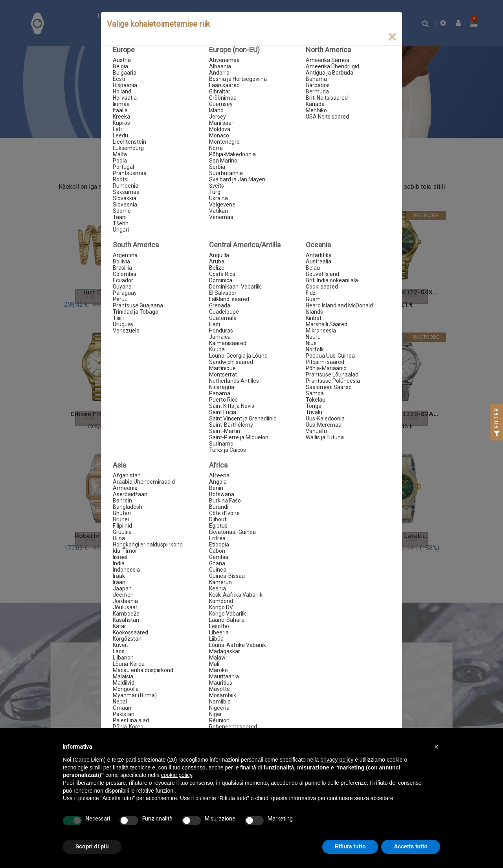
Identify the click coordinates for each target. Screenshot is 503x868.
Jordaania (125, 601)
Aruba (217, 261)
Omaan (122, 708)
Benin (216, 488)
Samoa (315, 393)
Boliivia (121, 261)
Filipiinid (122, 526)
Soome (122, 211)
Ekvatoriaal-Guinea (232, 532)
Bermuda (317, 91)
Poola (120, 161)
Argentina (125, 255)
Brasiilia (122, 268)
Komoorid (221, 601)
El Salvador (223, 293)
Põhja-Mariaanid (326, 368)
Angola (218, 482)
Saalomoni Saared (329, 387)
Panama (220, 393)
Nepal (120, 702)
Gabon (217, 551)
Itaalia (120, 110)
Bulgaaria (125, 73)
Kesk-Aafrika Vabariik (236, 595)
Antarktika (319, 255)
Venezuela (126, 331)
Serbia (217, 167)
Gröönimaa (223, 98)
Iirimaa (121, 104)
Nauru (313, 337)
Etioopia (219, 545)
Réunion (219, 720)
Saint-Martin (225, 431)
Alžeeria (219, 475)
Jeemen (123, 595)
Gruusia (122, 532)
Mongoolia (126, 689)
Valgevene (222, 205)
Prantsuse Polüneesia (333, 381)
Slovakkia (125, 198)
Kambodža (126, 614)
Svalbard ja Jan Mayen (237, 179)
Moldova (220, 129)
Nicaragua (222, 387)
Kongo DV (221, 607)
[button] (436, 747)
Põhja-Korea (128, 727)
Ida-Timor (125, 551)
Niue (311, 343)
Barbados (318, 85)
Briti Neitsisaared (327, 98)
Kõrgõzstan (127, 639)
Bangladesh (128, 507)
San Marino (223, 161)
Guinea (218, 570)
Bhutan (122, 513)
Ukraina (218, 198)
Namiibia (220, 702)
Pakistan (124, 714)
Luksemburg (128, 148)
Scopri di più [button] (92, 846)
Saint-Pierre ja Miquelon (239, 437)
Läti (117, 129)
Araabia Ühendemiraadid (144, 482)
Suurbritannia (226, 173)
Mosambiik (223, 695)
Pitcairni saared (325, 362)
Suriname (221, 444)
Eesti (119, 79)
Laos (119, 651)
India (119, 563)
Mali (214, 664)
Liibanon (123, 658)
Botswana (222, 494)
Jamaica (220, 337)
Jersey (218, 117)
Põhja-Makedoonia (232, 154)
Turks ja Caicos (228, 450)
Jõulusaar (125, 607)
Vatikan (218, 211)
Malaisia (123, 676)
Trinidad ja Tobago (136, 312)
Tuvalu (314, 412)
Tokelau (316, 400)
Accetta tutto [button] (411, 846)
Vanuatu (316, 431)
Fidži (311, 293)
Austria (122, 60)
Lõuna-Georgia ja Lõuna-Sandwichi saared (239, 359)
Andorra (219, 73)
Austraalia (319, 261)
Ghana (217, 563)
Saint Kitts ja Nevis (232, 406)
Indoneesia (126, 570)
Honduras (221, 331)
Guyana (122, 287)
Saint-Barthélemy (231, 425)
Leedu (120, 135)
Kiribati (314, 318)
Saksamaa (126, 192)
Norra (216, 148)
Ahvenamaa (224, 60)
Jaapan (122, 588)
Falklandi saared (229, 299)
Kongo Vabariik (228, 614)
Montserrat (223, 375)
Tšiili (118, 318)
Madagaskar (225, 651)
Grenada (220, 305)
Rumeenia (126, 186)
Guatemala (223, 318)
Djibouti (218, 519)
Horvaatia (125, 98)
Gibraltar (220, 91)
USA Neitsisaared (327, 117)
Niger (216, 714)
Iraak (119, 576)
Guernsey (221, 104)
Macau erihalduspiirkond (143, 670)
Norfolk (315, 349)
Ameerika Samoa (328, 60)
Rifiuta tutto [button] (350, 846)
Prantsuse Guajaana (138, 305)
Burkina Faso (225, 501)
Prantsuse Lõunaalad (332, 375)
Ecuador (123, 280)
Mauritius (221, 683)
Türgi (215, 192)
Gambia (219, 557)
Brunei (121, 519)
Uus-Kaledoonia (325, 418)
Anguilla (219, 255)
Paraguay (125, 293)
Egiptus (218, 526)
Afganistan (127, 475)
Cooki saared (322, 287)
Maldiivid (124, 683)
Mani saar (221, 123)
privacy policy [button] (337, 760)
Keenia (218, 588)
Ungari (121, 230)
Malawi (218, 658)
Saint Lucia (223, 412)
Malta (120, 154)
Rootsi (121, 179)
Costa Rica (222, 274)
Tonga (314, 406)
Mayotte (219, 689)
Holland (122, 91)
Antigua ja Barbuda (330, 73)
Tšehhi (121, 223)
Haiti (215, 324)
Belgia (120, 66)
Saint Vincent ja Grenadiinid (243, 418)
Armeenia (125, 488)
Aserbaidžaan (130, 494)
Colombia (125, 274)
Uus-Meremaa (324, 425)
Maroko (218, 670)
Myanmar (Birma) (135, 695)
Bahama (316, 79)
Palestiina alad (131, 720)
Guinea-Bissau (227, 576)
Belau (313, 268)
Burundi (219, 507)
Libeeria (219, 632)
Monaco (219, 135)
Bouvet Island (322, 274)
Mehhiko (316, 110)
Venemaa (221, 217)
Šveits (217, 186)
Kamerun (220, 582)
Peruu (120, 299)
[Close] (392, 37)
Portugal (123, 167)
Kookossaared (130, 632)
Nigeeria (219, 708)
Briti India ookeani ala (332, 280)
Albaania (220, 66)
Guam (313, 299)
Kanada (315, 104)
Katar (119, 626)
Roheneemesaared (233, 727)
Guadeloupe (224, 312)
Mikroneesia (321, 331)
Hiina (119, 538)
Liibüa (216, 639)
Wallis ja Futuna (325, 437)
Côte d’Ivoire (224, 513)
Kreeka (121, 117)
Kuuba (217, 349)
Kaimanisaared (228, 343)
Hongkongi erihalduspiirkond (148, 545)
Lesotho (219, 626)
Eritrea (217, 538)
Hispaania (125, 85)
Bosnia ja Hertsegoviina (238, 79)
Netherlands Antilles (234, 381)
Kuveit (120, 645)
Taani (120, 217)
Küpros (121, 123)
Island (216, 110)
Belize (217, 268)
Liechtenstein (129, 142)
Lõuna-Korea (129, 664)
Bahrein (122, 501)
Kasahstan (126, 620)
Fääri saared (224, 85)
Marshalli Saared (327, 324)
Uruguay (123, 324)
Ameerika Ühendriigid (332, 66)
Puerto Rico (223, 400)
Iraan (119, 582)
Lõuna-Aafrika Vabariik (238, 645)
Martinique (222, 368)
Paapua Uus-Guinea (330, 356)
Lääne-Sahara (227, 620)
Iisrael (120, 557)
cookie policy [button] (177, 775)
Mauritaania (224, 676)
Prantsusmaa (130, 173)
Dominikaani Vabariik (235, 287)
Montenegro (224, 142)
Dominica (221, 280)
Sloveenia (125, 205)
